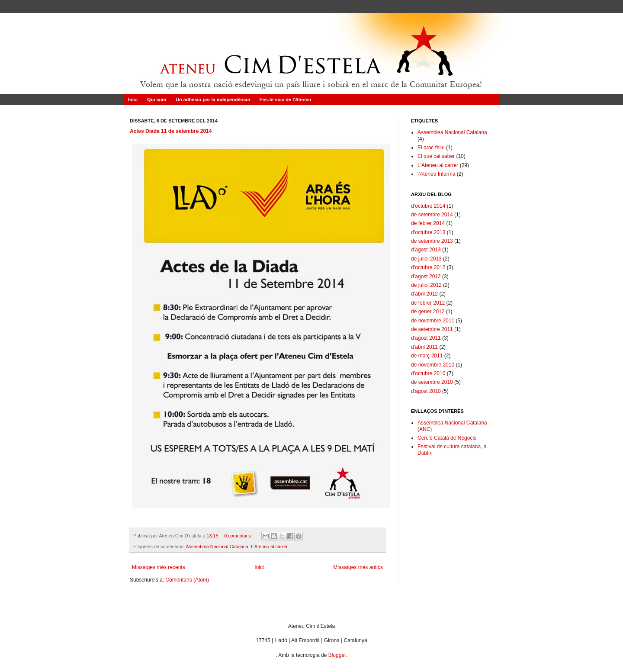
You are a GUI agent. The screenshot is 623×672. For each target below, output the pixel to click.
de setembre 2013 (432, 241)
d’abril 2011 (424, 347)
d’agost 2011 (426, 338)
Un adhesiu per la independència (213, 100)
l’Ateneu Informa (436, 174)
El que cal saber (436, 156)
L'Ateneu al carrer (269, 547)
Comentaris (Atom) (187, 580)
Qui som (157, 100)
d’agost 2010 (426, 391)
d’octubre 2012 (428, 267)
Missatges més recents (159, 567)
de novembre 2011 (433, 321)
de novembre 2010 (433, 365)
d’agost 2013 (426, 250)
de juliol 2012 (426, 285)
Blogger (337, 655)
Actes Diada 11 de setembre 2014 (171, 131)
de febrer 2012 (428, 303)
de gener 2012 (428, 312)
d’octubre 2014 (428, 206)
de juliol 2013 (426, 259)
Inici (133, 100)
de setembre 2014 (432, 215)
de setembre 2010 (432, 382)
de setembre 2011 (432, 329)
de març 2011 (427, 356)
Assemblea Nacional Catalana (217, 547)
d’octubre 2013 (428, 232)
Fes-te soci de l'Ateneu (285, 100)
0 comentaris (238, 536)
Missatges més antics (358, 567)
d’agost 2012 (426, 277)
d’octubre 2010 (428, 373)
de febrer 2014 (428, 223)
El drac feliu (431, 148)
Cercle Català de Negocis (447, 438)
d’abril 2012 (424, 294)
